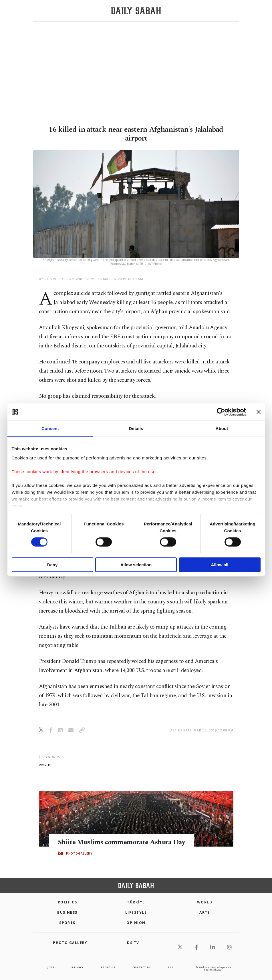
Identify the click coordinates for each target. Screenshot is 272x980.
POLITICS (67, 902)
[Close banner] (259, 412)
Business (67, 912)
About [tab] (222, 428)
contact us (141, 967)
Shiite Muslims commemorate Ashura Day (116, 842)
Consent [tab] (50, 428)
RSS (170, 967)
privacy (78, 967)
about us (108, 967)
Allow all (220, 565)
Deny (52, 565)
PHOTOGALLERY (79, 858)
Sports (67, 923)
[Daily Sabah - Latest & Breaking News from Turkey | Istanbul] (136, 11)
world (45, 765)
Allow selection (136, 565)
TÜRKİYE (136, 902)
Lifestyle (136, 912)
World (205, 902)
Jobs (51, 967)
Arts (205, 912)
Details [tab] (136, 428)
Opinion (136, 923)
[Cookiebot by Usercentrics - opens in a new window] (221, 412)
